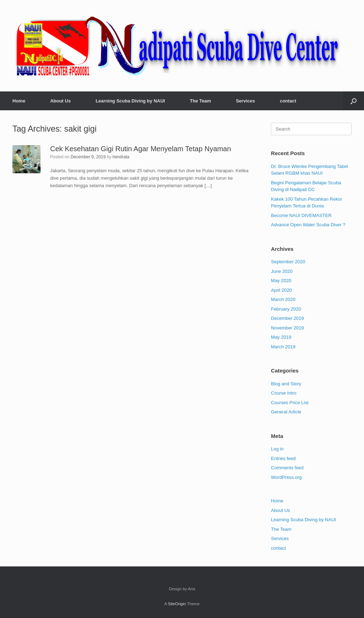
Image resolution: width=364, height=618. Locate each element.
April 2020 (281, 290)
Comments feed (287, 468)
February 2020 (286, 309)
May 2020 (281, 281)
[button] (354, 101)
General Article (286, 412)
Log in (277, 449)
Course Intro (284, 393)
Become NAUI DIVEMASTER (301, 215)
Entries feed (283, 458)
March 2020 (283, 299)
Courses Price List (290, 403)
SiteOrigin (177, 604)
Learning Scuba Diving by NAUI (130, 101)
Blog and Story (286, 384)
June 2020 (282, 271)
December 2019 (287, 318)
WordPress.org (286, 477)
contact (288, 101)
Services (246, 101)
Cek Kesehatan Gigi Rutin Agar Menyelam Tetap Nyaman (141, 149)
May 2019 (281, 337)
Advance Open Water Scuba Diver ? (308, 225)
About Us (60, 101)
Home (19, 101)
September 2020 (288, 262)
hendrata (121, 157)
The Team (200, 101)
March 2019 (283, 347)
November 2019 (287, 328)
